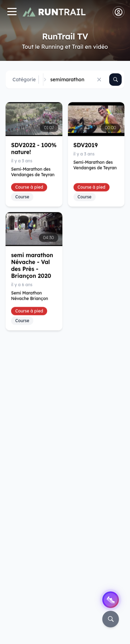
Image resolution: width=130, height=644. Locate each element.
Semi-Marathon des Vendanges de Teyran (33, 172)
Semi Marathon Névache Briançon (30, 296)
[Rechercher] (115, 80)
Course (22, 197)
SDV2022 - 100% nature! (34, 148)
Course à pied (29, 187)
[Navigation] (12, 12)
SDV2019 (86, 145)
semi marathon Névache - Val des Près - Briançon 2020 (32, 266)
